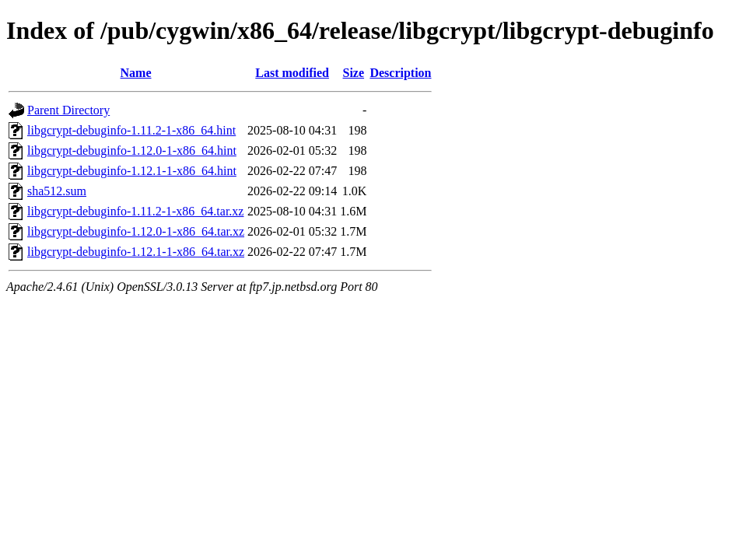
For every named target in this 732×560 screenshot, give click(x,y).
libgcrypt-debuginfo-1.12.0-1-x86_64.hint (132, 150)
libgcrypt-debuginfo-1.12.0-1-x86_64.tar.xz (136, 231)
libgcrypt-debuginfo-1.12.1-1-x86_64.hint (132, 171)
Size (354, 73)
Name (136, 73)
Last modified (292, 73)
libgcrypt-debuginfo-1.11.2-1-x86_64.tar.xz (135, 211)
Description (400, 73)
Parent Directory (68, 110)
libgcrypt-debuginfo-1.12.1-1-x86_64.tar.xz (136, 252)
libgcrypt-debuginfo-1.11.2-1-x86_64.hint (131, 130)
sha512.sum (57, 191)
